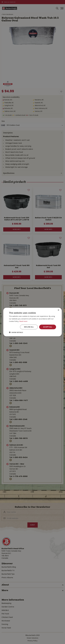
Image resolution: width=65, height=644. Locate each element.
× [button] (58, 310)
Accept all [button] (48, 327)
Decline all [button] (29, 327)
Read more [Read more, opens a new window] (23, 321)
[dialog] (32, 322)
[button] (16, 332)
